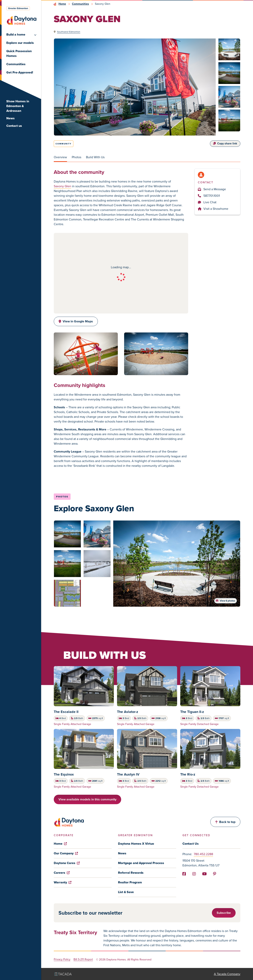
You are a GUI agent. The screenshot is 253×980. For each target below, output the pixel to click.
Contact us (14, 126)
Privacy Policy (62, 960)
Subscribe (224, 913)
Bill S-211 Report (83, 960)
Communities (16, 64)
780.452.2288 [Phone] (203, 854)
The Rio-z (188, 774)
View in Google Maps (76, 321)
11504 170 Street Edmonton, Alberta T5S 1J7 (201, 863)
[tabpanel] (147, 318)
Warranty (63, 882)
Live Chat (207, 202)
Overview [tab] (60, 157)
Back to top (225, 822)
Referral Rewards (131, 873)
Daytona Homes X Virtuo (136, 844)
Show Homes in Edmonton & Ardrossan (18, 106)
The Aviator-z (128, 712)
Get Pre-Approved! (20, 72)
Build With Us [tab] (95, 157)
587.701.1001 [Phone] (209, 196)
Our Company (66, 853)
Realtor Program (130, 882)
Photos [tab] (76, 157)
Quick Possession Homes (19, 53)
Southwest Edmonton (69, 32)
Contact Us (191, 844)
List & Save (126, 892)
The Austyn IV (128, 774)
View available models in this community (87, 799)
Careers (62, 873)
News (10, 118)
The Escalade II (66, 712)
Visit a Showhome (213, 209)
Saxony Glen (62, 186)
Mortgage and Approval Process (141, 863)
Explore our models (20, 43)
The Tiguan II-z (192, 712)
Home (62, 4)
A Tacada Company (227, 974)
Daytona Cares (67, 863)
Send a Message (212, 189)
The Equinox (64, 774)
